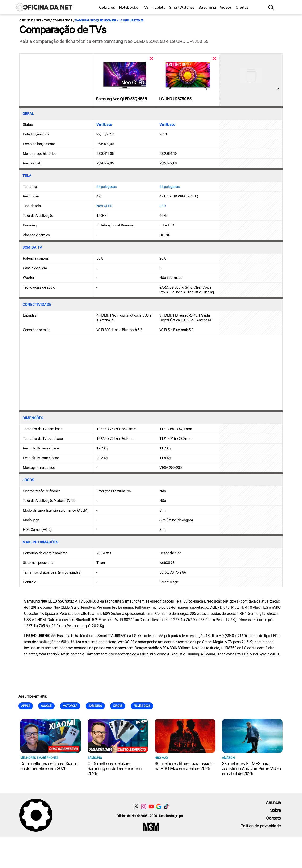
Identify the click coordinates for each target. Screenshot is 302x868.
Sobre (275, 810)
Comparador (62, 20)
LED (163, 206)
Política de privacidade (261, 826)
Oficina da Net (30, 20)
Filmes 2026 (142, 706)
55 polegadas (107, 187)
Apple (26, 706)
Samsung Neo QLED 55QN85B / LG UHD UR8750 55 (109, 20)
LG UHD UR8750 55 (175, 99)
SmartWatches (182, 7)
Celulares (107, 7)
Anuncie (273, 803)
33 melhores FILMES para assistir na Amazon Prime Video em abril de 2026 (251, 769)
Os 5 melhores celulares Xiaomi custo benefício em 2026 (49, 766)
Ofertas (242, 7)
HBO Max (161, 758)
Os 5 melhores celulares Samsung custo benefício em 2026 (115, 769)
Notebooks (129, 7)
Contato (273, 818)
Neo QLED (104, 206)
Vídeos (226, 7)
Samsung (95, 706)
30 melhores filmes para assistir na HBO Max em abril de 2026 (184, 766)
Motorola (70, 706)
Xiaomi (118, 706)
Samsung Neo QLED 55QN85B (121, 99)
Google (46, 706)
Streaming (207, 7)
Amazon (228, 758)
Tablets (159, 7)
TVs (145, 7)
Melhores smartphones (39, 758)
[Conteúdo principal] (151, 419)
